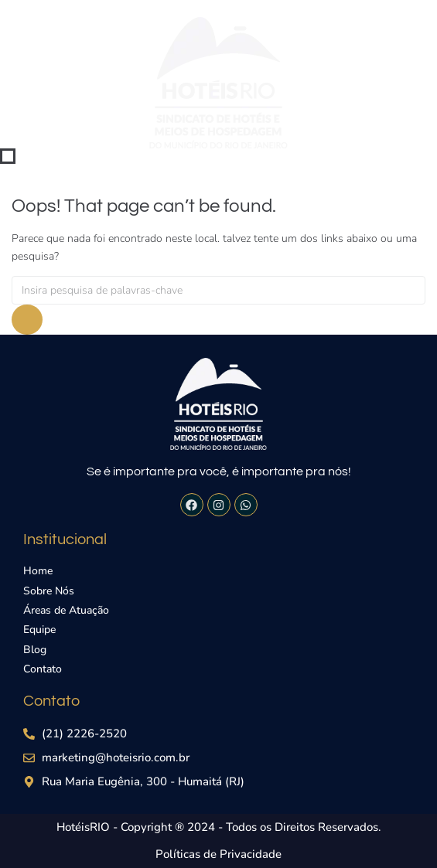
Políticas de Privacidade (218, 854)
